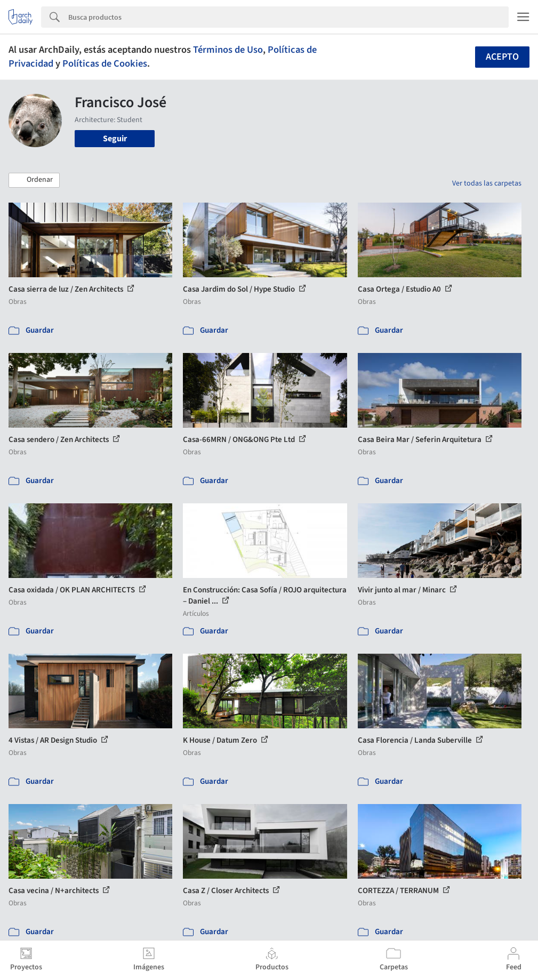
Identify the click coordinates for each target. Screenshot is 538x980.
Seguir (115, 139)
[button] (34, 180)
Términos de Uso (228, 50)
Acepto (502, 57)
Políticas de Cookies (105, 63)
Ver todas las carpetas (487, 183)
